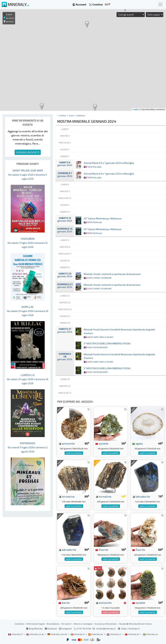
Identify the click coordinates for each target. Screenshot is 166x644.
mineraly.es (96, 634)
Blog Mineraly (34, 628)
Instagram (65, 628)
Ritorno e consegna (83, 624)
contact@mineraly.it (106, 628)
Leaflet (136, 109)
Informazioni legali (35, 624)
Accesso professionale (106, 624)
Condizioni (19, 624)
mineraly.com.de (57, 634)
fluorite (102, 550)
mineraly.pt (132, 634)
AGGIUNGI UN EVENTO (28, 152)
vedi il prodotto (74, 453)
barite (64, 603)
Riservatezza (53, 624)
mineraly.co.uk (35, 634)
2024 (71, 115)
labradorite (141, 496)
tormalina (66, 496)
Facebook (51, 628)
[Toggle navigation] (160, 4)
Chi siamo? (66, 624)
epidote (102, 443)
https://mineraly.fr (131, 628)
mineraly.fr (16, 634)
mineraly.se (150, 634)
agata (137, 443)
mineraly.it (78, 634)
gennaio (81, 115)
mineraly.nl (114, 634)
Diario (63, 115)
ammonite (67, 443)
